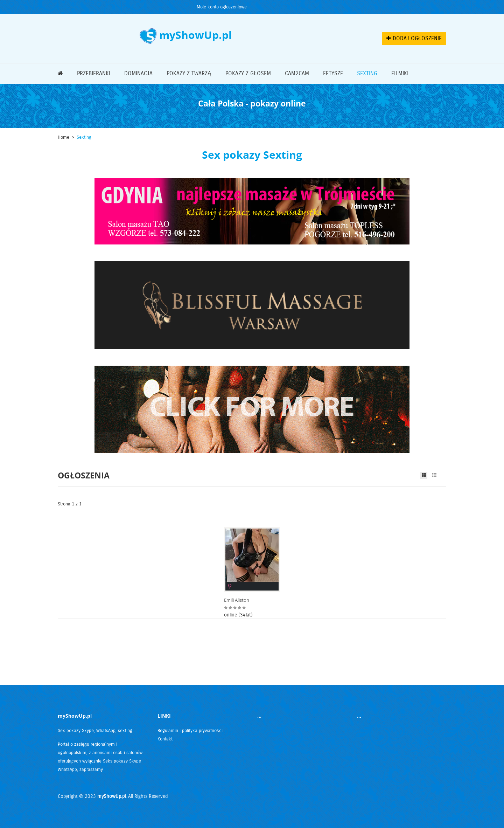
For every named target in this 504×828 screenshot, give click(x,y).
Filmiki (400, 73)
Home (64, 137)
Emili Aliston (237, 600)
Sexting (367, 73)
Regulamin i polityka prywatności (190, 731)
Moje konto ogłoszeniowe (222, 7)
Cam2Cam (297, 73)
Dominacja (138, 73)
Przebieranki (94, 73)
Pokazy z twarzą (189, 73)
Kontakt (165, 739)
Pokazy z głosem (248, 73)
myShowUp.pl (111, 796)
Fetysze (333, 73)
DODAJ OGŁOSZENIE (414, 38)
